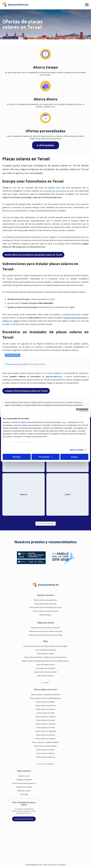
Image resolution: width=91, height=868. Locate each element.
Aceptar (74, 457)
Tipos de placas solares (45, 654)
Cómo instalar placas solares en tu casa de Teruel (25, 364)
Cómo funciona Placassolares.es (24, 784)
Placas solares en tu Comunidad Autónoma (45, 699)
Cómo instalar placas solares (45, 651)
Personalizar (46, 457)
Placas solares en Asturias (46, 736)
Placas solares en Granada (45, 725)
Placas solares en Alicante (46, 721)
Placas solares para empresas (45, 604)
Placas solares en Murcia (45, 754)
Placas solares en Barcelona (46, 706)
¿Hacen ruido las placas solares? (46, 673)
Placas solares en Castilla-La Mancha (46, 743)
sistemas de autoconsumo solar (59, 191)
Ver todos (46, 683)
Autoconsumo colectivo (45, 676)
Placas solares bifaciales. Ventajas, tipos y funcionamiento (45, 658)
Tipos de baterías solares (46, 665)
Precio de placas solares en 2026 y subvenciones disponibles (45, 647)
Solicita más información (24, 820)
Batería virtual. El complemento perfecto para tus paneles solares (45, 662)
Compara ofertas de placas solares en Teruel (26, 391)
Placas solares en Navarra (46, 758)
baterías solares (10, 211)
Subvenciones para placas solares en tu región (46, 636)
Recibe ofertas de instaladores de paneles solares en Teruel (33, 255)
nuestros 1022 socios (22, 422)
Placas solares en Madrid (45, 703)
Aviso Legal (24, 795)
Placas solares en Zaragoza (45, 717)
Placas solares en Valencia (46, 710)
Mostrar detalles (77, 450)
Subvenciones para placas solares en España (46, 632)
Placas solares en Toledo (46, 728)
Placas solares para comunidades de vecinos (45, 608)
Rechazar (17, 457)
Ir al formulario (46, 145)
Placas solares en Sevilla (46, 714)
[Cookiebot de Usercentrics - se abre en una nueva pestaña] (78, 410)
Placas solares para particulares (46, 601)
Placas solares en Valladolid (46, 732)
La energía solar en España (45, 669)
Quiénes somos (24, 777)
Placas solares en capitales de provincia (45, 695)
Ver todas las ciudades (46, 524)
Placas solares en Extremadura (45, 747)
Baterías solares (45, 615)
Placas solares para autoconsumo (45, 612)
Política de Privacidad (24, 788)
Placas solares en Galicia (45, 750)
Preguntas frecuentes (24, 780)
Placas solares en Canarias (45, 739)
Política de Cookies (24, 791)
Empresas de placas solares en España (45, 628)
